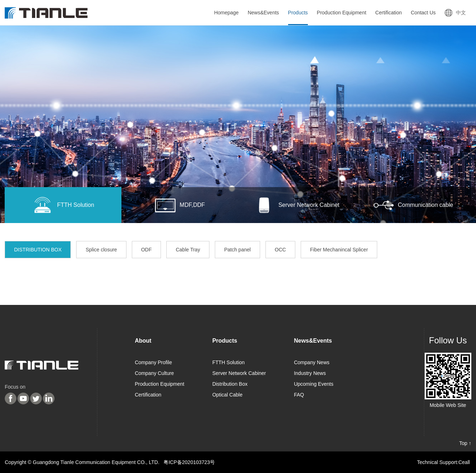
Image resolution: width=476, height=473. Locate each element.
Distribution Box (230, 384)
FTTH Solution (228, 362)
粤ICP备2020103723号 (189, 462)
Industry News (310, 373)
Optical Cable (227, 395)
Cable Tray (188, 250)
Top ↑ (465, 443)
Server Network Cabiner (239, 373)
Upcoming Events (314, 384)
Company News (312, 362)
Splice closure (101, 250)
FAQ (299, 395)
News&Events (313, 341)
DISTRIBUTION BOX (38, 250)
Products (225, 341)
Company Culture (154, 373)
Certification (148, 395)
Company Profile (153, 362)
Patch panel (237, 250)
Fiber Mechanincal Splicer (339, 250)
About (143, 341)
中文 (461, 13)
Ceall (464, 462)
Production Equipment (160, 384)
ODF (147, 250)
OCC (280, 250)
